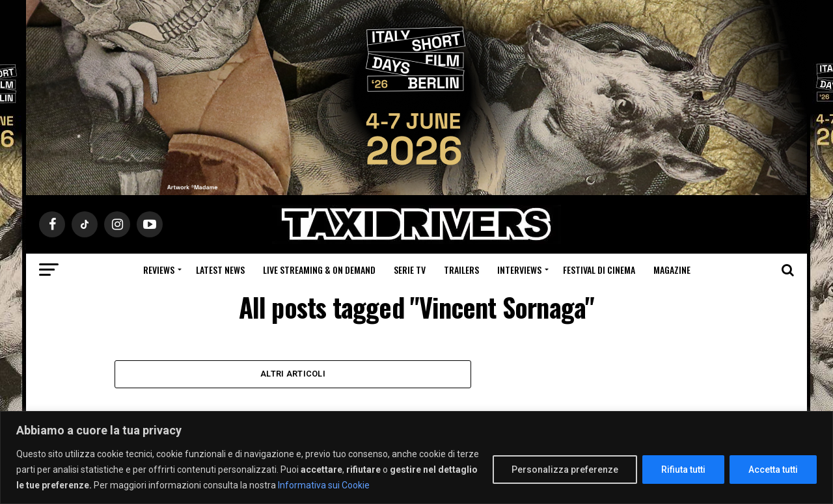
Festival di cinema (599, 270)
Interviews (519, 270)
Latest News (220, 270)
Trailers (461, 270)
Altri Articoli (293, 374)
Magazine (672, 270)
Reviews (159, 270)
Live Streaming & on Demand (319, 270)
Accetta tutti (773, 470)
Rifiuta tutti (683, 470)
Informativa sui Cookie (324, 485)
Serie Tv (410, 270)
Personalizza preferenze (565, 470)
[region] (416, 458)
